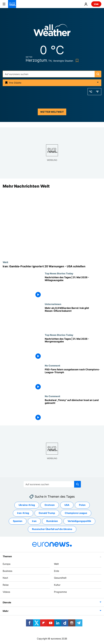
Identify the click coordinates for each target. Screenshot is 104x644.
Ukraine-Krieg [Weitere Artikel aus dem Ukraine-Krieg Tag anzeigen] (27, 505)
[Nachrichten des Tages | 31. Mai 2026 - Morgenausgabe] (73, 349)
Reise (6, 585)
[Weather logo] (52, 31)
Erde (57, 571)
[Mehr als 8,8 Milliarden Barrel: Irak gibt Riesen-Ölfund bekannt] (73, 318)
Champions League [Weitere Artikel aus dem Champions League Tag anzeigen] (76, 513)
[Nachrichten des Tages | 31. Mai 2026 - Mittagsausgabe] (73, 287)
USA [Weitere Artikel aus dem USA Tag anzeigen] (67, 505)
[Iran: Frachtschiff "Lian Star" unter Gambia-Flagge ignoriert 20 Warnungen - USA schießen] (52, 266)
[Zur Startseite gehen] (12, 4)
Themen (7, 556)
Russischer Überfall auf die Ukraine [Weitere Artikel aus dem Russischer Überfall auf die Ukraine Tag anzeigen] (52, 529)
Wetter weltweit (52, 112)
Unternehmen (53, 304)
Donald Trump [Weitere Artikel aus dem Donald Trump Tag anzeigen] (47, 513)
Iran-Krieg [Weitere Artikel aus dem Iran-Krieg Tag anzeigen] (23, 513)
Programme (60, 592)
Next (5, 578)
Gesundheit (60, 578)
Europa (7, 564)
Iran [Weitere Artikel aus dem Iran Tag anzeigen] (34, 521)
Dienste (7, 602)
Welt (5, 262)
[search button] (98, 74)
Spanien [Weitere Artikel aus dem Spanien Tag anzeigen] (18, 521)
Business (7, 571)
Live (96, 4)
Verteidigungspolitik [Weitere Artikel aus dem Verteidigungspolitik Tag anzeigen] (79, 521)
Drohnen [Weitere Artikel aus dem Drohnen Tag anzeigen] (50, 505)
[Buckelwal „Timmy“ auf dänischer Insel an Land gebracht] (73, 410)
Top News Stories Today (59, 273)
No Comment (53, 365)
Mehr (6, 611)
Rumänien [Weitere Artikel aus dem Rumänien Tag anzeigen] (52, 521)
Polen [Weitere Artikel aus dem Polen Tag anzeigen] (82, 505)
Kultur (57, 585)
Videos (6, 592)
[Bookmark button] (76, 61)
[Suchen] (52, 74)
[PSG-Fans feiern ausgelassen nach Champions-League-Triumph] (73, 379)
